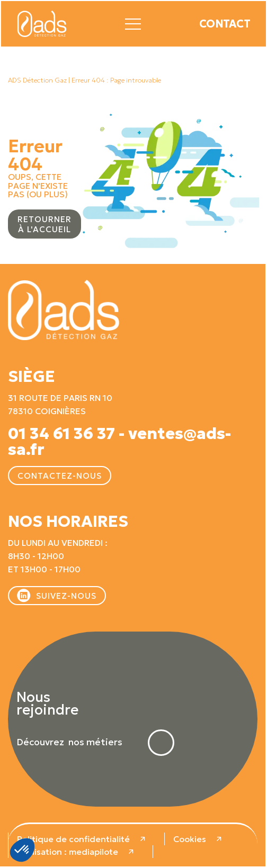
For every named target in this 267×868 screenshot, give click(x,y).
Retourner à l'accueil (44, 224)
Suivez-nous (66, 596)
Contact (225, 24)
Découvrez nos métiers (69, 743)
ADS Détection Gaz (37, 80)
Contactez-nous (60, 476)
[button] (133, 22)
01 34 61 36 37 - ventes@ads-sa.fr (119, 442)
